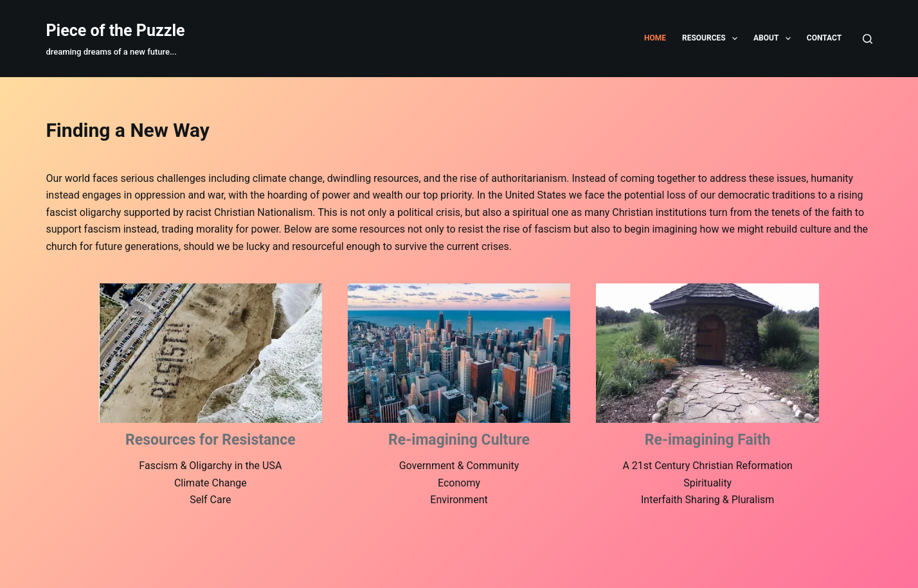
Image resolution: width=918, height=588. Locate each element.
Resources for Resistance (211, 440)
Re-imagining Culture (459, 440)
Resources (712, 39)
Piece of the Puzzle (115, 31)
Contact (824, 38)
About (775, 39)
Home (655, 38)
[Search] (868, 39)
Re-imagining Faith (708, 440)
